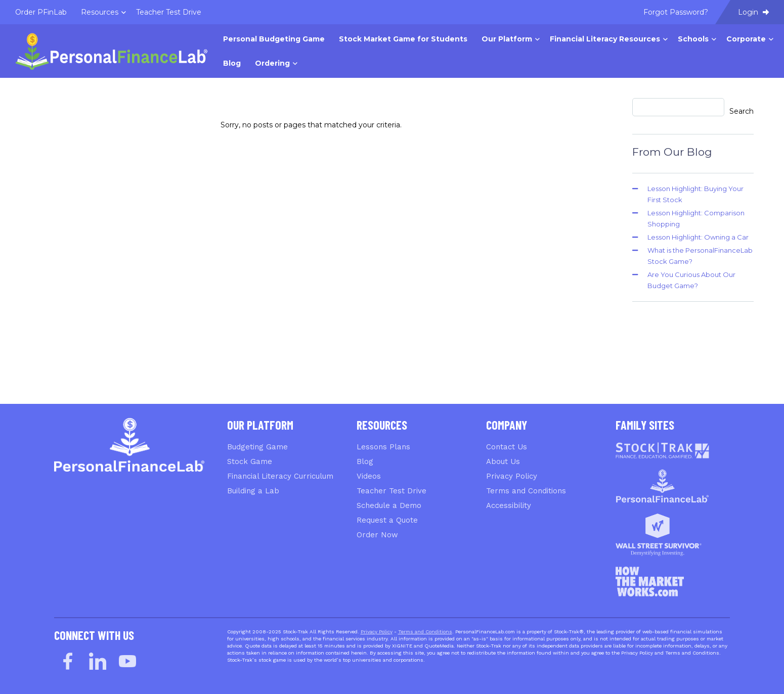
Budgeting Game (257, 447)
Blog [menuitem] (232, 63)
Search (742, 111)
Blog (365, 461)
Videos (369, 476)
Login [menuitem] (753, 12)
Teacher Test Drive (391, 491)
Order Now (377, 535)
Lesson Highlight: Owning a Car (698, 237)
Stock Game (250, 461)
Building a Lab (253, 491)
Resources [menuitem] (100, 12)
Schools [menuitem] (693, 39)
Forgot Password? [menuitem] (676, 12)
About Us (503, 461)
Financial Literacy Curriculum (280, 476)
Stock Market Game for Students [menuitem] (403, 39)
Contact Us (507, 447)
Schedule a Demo (389, 505)
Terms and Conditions (526, 491)
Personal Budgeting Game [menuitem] (274, 39)
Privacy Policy (512, 476)
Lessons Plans (383, 447)
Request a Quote (387, 520)
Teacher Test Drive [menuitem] (169, 12)
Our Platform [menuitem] (507, 39)
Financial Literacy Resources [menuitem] (605, 39)
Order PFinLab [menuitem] (41, 12)
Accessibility (509, 505)
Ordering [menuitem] (272, 63)
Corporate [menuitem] (746, 39)
